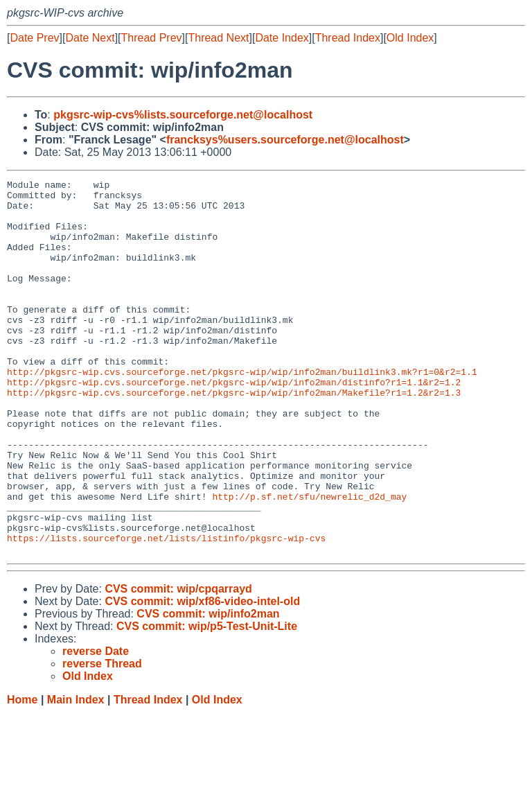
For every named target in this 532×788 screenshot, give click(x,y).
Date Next (90, 38)
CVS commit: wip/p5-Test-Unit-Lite (207, 701)
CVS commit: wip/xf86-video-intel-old (202, 676)
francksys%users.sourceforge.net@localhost (285, 140)
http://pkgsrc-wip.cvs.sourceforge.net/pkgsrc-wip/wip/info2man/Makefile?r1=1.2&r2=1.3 (234, 436)
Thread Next (218, 38)
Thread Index (348, 38)
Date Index (282, 38)
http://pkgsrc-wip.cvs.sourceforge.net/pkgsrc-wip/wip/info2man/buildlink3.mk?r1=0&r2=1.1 (242, 411)
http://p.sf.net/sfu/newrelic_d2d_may (309, 561)
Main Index (76, 774)
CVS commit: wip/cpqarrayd (178, 664)
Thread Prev (152, 38)
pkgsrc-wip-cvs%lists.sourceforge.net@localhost (183, 115)
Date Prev (34, 38)
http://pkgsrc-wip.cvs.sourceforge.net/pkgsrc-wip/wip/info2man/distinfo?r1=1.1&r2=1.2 (234, 423)
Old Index (410, 38)
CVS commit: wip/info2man (208, 689)
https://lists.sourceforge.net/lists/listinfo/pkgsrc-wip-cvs (166, 611)
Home (22, 774)
